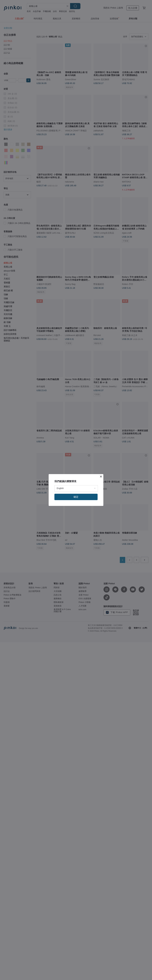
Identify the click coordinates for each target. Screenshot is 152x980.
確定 (76, 497)
